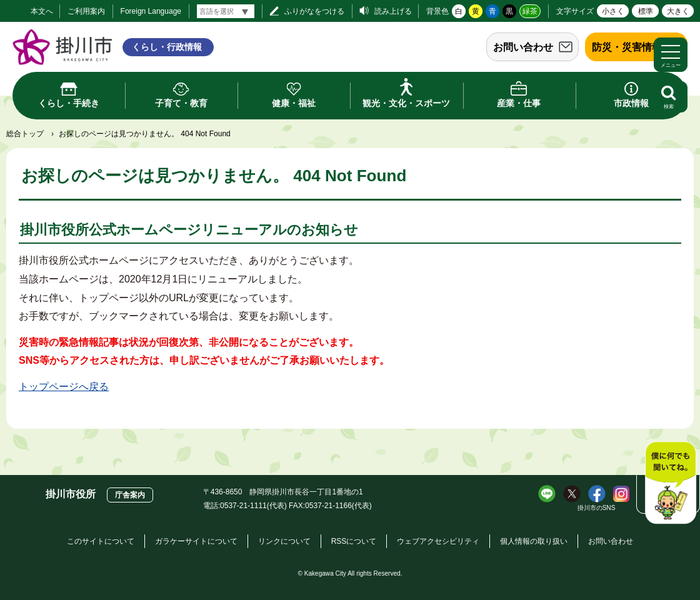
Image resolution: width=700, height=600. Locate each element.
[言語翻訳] (226, 11)
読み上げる (393, 11)
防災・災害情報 (627, 47)
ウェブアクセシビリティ (438, 541)
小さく (613, 11)
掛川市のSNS (597, 508)
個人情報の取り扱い (534, 541)
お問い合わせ (523, 47)
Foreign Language (151, 11)
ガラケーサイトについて (196, 541)
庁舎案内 (130, 495)
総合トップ (25, 134)
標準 (646, 11)
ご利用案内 (86, 11)
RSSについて (354, 541)
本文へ (42, 11)
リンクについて (284, 541)
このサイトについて (101, 541)
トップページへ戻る (64, 387)
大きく (678, 11)
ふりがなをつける (314, 11)
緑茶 (530, 11)
